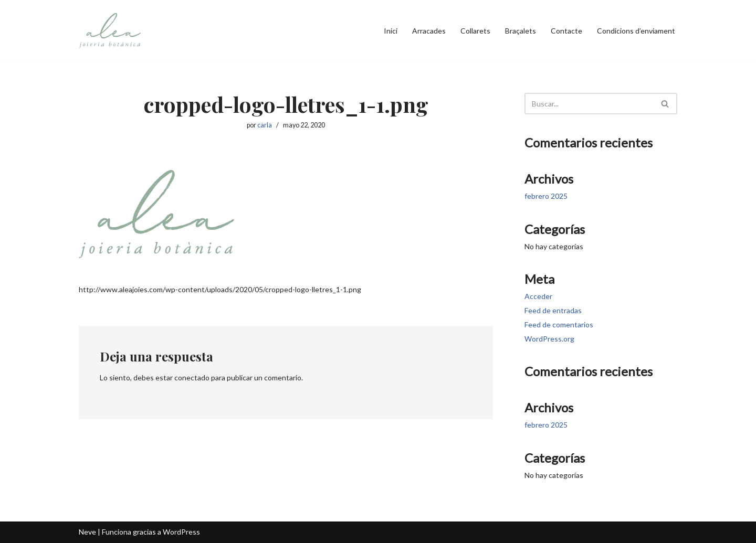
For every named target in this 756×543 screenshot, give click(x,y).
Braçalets (521, 31)
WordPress (181, 532)
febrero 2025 (546, 196)
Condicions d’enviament (636, 31)
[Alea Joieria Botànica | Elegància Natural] (110, 31)
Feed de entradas (553, 310)
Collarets (475, 31)
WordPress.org (549, 339)
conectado (192, 377)
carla (265, 125)
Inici (391, 31)
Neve (87, 532)
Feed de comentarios (559, 324)
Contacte (566, 31)
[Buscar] (589, 104)
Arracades (429, 31)
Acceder (538, 296)
